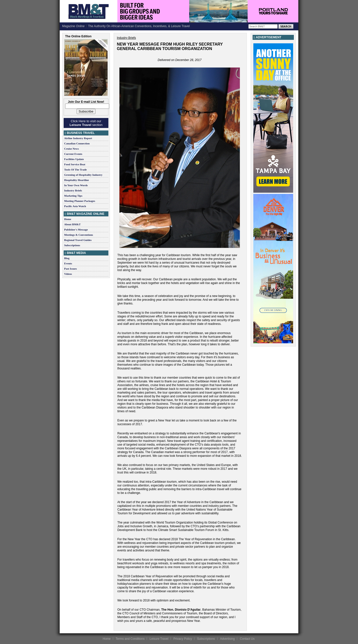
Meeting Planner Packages (80, 201)
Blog (67, 258)
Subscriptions (72, 245)
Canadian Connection (77, 143)
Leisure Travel (159, 639)
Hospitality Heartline (76, 180)
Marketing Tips (73, 196)
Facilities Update (74, 159)
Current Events (73, 154)
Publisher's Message (76, 230)
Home (68, 219)
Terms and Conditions (130, 639)
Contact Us (247, 639)
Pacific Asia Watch (75, 206)
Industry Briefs (73, 190)
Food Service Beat (75, 164)
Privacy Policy (183, 639)
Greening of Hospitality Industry (83, 175)
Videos (68, 274)
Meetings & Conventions (79, 235)
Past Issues (70, 269)
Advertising (227, 639)
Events (68, 263)
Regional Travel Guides (78, 240)
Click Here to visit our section (86, 123)
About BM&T (72, 224)
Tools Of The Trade (75, 170)
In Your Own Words (76, 185)
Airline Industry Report (78, 138)
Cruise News (71, 149)
